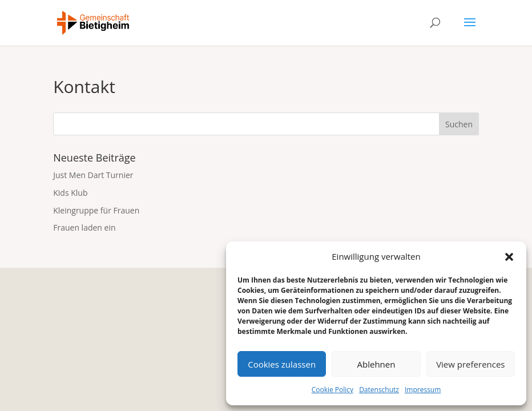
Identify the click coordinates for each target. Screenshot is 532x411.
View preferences (470, 364)
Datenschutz (379, 390)
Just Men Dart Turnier (93, 175)
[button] (509, 257)
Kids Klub (70, 193)
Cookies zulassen (282, 364)
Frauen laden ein (84, 227)
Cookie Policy (332, 390)
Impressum (423, 390)
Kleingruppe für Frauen (96, 210)
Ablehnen (376, 364)
